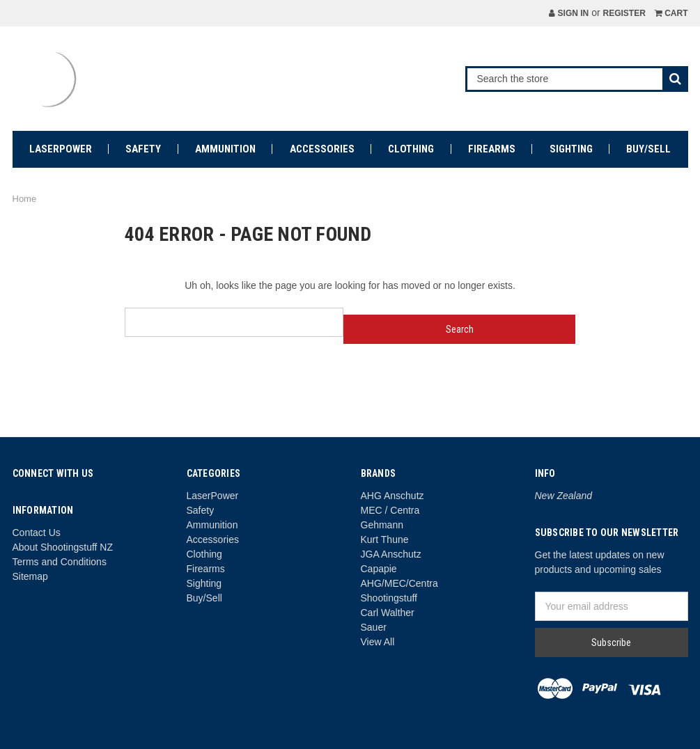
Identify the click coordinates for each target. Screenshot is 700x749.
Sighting (571, 149)
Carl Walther (388, 613)
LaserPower (61, 149)
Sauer (374, 627)
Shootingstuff (389, 598)
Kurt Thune (385, 539)
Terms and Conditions (60, 562)
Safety (143, 149)
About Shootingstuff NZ (63, 547)
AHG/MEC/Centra (399, 583)
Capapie (379, 569)
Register (624, 13)
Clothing (411, 149)
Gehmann (382, 525)
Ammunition (225, 149)
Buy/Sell (648, 149)
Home (25, 199)
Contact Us (37, 533)
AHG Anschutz (392, 496)
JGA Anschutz (391, 554)
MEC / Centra (390, 510)
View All (378, 642)
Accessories (322, 149)
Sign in (569, 13)
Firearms (492, 149)
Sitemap (30, 576)
